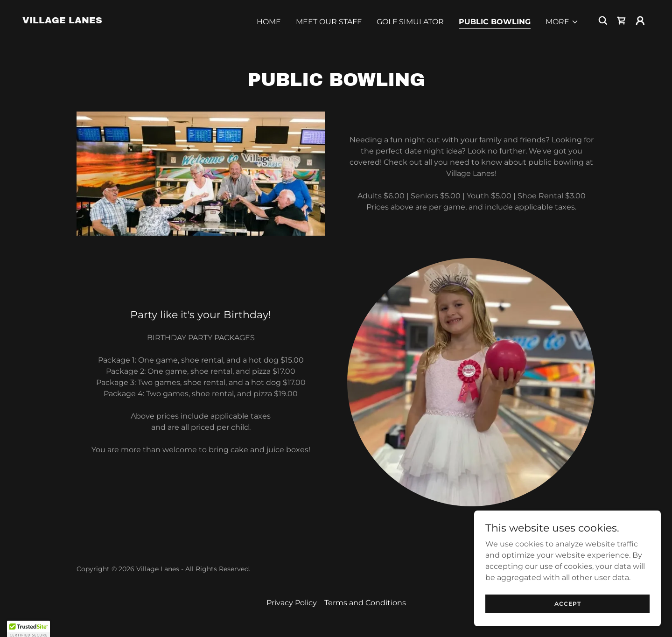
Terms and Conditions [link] (365, 603)
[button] (562, 22)
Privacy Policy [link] (292, 603)
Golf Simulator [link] (410, 22)
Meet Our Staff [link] (329, 22)
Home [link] (269, 22)
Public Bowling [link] (495, 22)
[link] (62, 21)
